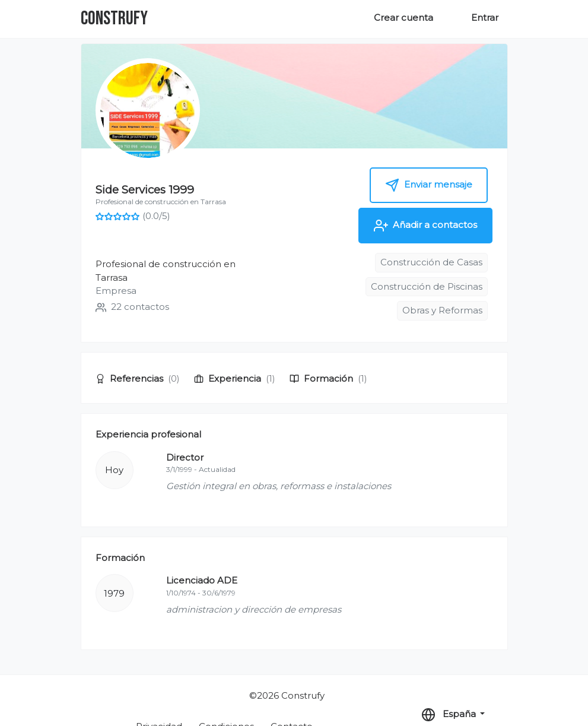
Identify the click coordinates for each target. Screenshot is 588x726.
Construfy (114, 19)
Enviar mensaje (429, 185)
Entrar (485, 18)
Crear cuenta (403, 18)
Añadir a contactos (425, 226)
